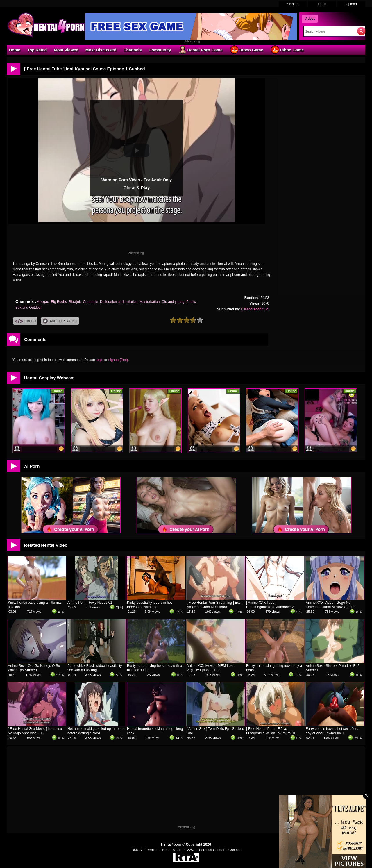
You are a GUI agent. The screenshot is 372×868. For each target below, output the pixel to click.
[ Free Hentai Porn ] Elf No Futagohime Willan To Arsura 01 (271, 731)
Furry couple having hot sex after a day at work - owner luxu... (333, 731)
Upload (351, 4)
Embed (25, 321)
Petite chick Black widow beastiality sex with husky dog (95, 668)
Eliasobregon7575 (255, 309)
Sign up (293, 4)
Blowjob (75, 302)
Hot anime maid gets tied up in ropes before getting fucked (96, 731)
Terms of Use (157, 850)
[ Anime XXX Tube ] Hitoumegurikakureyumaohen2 (270, 605)
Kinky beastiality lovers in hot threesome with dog (149, 605)
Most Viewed (66, 50)
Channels (132, 50)
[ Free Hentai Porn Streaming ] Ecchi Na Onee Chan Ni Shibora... (215, 605)
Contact (234, 850)
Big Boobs (59, 302)
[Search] (329, 31)
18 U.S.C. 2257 (183, 850)
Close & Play (137, 188)
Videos (310, 19)
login (100, 360)
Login (322, 4)
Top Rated (37, 50)
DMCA (137, 850)
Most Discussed (101, 50)
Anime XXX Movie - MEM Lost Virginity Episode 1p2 (210, 668)
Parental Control (212, 850)
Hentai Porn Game (200, 50)
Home (15, 50)
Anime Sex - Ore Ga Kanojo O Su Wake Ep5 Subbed (34, 668)
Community (160, 50)
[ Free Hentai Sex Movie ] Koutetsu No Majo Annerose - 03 (35, 731)
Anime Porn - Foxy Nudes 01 (90, 603)
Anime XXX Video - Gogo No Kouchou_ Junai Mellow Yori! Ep (331, 605)
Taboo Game (246, 50)
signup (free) (118, 360)
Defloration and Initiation (119, 302)
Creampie (90, 302)
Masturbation (150, 302)
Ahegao (43, 302)
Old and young (173, 302)
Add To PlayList (60, 321)
